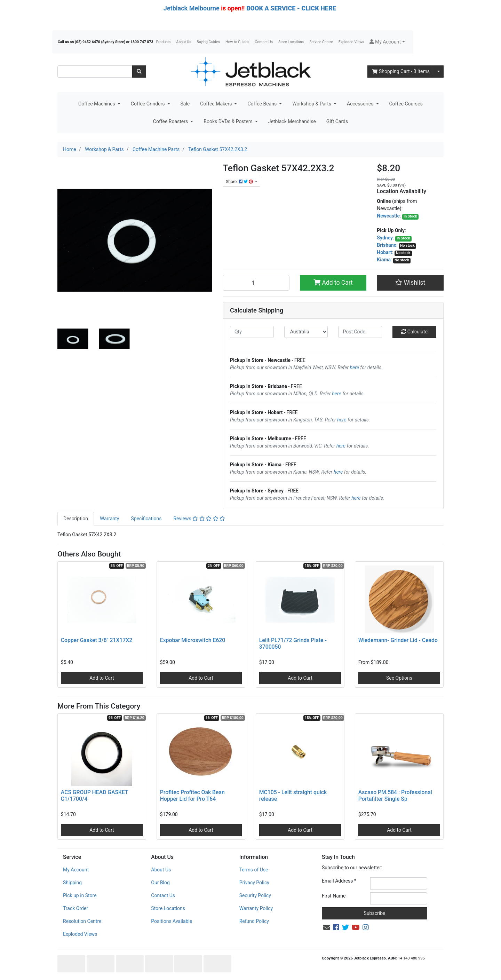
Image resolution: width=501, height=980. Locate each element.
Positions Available (172, 921)
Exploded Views (351, 42)
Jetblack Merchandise (292, 121)
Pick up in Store (80, 895)
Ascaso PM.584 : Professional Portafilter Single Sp (395, 796)
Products (163, 42)
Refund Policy (254, 921)
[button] (387, 42)
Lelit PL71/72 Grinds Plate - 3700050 (293, 643)
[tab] (76, 519)
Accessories (361, 104)
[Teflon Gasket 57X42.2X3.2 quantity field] (256, 283)
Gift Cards (337, 121)
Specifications (146, 519)
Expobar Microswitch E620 (193, 640)
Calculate (414, 332)
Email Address (339, 881)
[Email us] (327, 927)
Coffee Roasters (171, 121)
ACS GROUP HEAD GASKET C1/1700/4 (94, 796)
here (355, 367)
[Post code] (360, 332)
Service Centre (321, 42)
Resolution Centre (82, 921)
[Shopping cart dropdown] (439, 72)
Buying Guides (208, 42)
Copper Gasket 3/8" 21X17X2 (97, 640)
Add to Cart (333, 283)
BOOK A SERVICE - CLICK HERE (291, 8)
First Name (334, 896)
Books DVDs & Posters (229, 121)
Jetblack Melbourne (192, 8)
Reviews (199, 519)
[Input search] (95, 72)
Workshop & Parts (312, 104)
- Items (401, 71)
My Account (76, 870)
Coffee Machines (97, 104)
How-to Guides (237, 42)
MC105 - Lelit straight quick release (293, 796)
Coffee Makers (217, 104)
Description (76, 519)
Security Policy (255, 895)
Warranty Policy (256, 908)
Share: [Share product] (240, 182)
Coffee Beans (263, 104)
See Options (399, 678)
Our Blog (160, 883)
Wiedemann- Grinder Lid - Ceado (398, 640)
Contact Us (264, 42)
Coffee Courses (406, 104)
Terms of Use (254, 870)
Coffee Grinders (148, 104)
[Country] (306, 332)
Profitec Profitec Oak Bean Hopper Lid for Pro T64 (192, 796)
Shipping (72, 883)
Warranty (110, 519)
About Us (184, 42)
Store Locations (291, 42)
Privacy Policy (254, 883)
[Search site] (139, 72)
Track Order (75, 908)
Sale (185, 104)
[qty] (252, 332)
